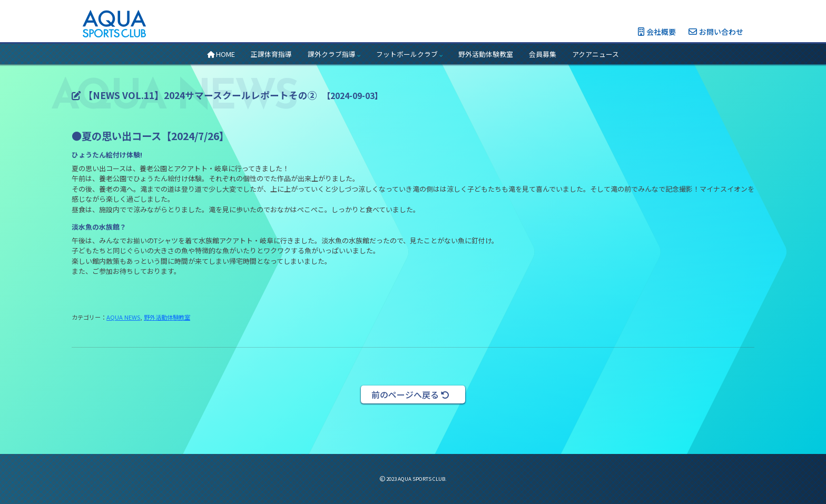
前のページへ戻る (410, 394)
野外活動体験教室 (486, 54)
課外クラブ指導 (334, 54)
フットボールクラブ (409, 54)
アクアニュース (596, 54)
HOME (221, 54)
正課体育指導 (271, 54)
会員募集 (543, 54)
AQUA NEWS (123, 317)
